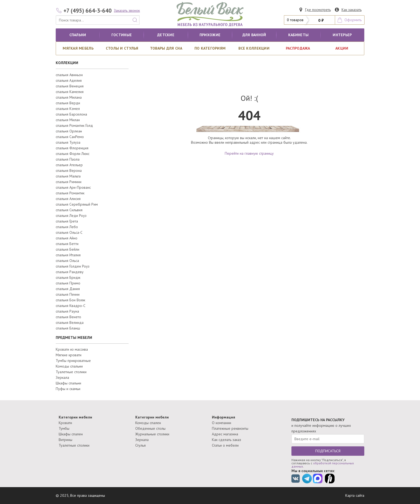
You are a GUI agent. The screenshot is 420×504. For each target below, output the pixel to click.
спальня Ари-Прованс (73, 187)
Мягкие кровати (69, 355)
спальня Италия (68, 255)
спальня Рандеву (70, 272)
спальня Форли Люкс (73, 154)
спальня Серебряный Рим (77, 204)
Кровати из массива (72, 349)
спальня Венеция (70, 86)
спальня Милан (68, 120)
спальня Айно (67, 238)
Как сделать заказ (226, 440)
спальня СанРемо (70, 137)
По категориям (210, 48)
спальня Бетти (67, 244)
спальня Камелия (70, 92)
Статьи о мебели (225, 445)
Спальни (78, 35)
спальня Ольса (67, 261)
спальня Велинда (70, 323)
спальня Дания (68, 289)
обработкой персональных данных (323, 465)
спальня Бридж (68, 277)
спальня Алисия (68, 199)
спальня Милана (69, 97)
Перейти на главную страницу (249, 153)
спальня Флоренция (72, 148)
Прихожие (210, 35)
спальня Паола (68, 159)
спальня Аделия (69, 80)
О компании (222, 423)
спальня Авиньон (69, 75)
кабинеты (298, 35)
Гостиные (122, 35)
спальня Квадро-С (71, 306)
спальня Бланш (68, 328)
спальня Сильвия (69, 210)
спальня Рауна (67, 311)
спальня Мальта (68, 176)
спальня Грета (67, 221)
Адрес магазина (225, 434)
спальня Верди (68, 103)
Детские (166, 35)
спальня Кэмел (68, 109)
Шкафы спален (71, 434)
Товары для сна (166, 48)
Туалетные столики (71, 372)
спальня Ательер (69, 165)
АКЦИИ (342, 48)
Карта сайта (355, 495)
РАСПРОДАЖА (298, 48)
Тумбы (64, 428)
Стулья (140, 445)
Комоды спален (148, 423)
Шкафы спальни (68, 383)
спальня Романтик (70, 193)
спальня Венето (68, 317)
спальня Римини (69, 182)
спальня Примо (68, 283)
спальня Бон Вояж (70, 300)
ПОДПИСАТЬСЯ (328, 451)
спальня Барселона (71, 114)
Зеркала (62, 377)
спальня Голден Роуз (73, 266)
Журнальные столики (152, 434)
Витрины (65, 440)
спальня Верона (69, 171)
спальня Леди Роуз (71, 216)
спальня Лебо (67, 227)
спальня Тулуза (68, 142)
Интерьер (342, 35)
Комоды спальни (69, 366)
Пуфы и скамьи (68, 389)
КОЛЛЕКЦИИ (67, 63)
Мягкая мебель (78, 48)
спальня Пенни (68, 294)
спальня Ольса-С (69, 232)
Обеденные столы (150, 428)
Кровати (65, 423)
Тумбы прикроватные (73, 361)
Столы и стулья (122, 48)
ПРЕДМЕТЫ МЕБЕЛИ (74, 338)
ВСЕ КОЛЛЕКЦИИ (254, 48)
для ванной (254, 35)
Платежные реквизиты (230, 428)
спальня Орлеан (69, 131)
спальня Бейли (67, 249)
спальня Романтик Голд (74, 125)
